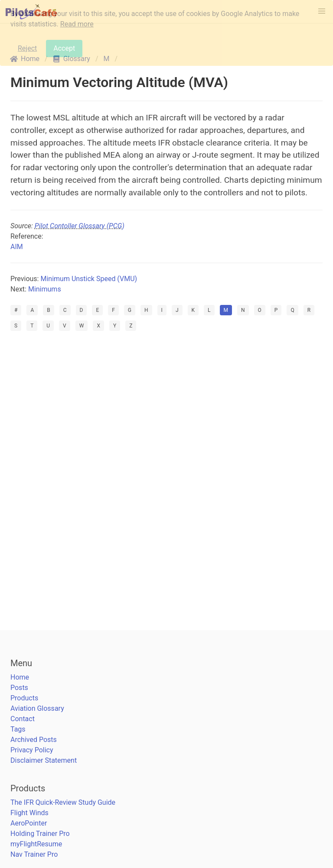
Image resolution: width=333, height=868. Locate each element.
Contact (23, 719)
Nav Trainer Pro (34, 854)
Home (20, 677)
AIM (17, 247)
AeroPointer (29, 823)
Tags (18, 729)
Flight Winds (29, 813)
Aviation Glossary (37, 708)
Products (24, 698)
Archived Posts (34, 740)
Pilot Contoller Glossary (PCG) (80, 226)
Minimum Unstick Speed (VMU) (89, 279)
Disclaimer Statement (44, 760)
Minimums (45, 289)
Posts (19, 688)
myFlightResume (36, 844)
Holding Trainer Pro (40, 834)
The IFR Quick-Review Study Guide (63, 802)
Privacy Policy (32, 750)
